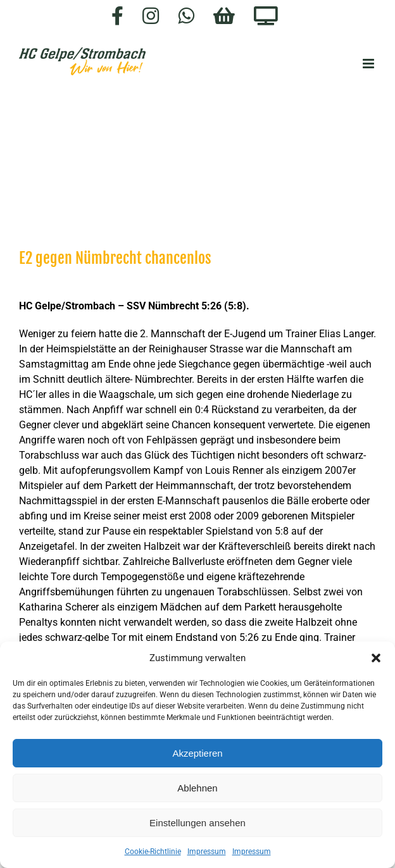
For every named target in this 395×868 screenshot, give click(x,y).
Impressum (207, 852)
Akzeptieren (197, 753)
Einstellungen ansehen (197, 823)
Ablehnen (197, 788)
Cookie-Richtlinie (153, 852)
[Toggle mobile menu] (369, 64)
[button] (376, 658)
